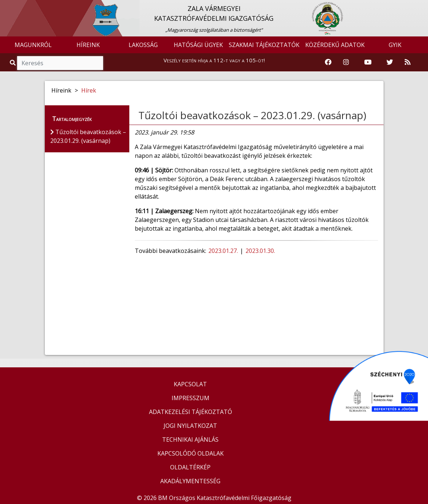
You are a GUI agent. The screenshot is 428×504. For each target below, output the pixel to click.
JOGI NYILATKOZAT (190, 426)
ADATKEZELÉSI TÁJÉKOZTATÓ (191, 412)
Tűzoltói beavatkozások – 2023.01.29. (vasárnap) (252, 115)
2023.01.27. (224, 251)
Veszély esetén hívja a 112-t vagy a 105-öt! (214, 60)
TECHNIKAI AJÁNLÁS (190, 439)
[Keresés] (60, 63)
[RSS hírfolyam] (408, 62)
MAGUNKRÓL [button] (33, 45)
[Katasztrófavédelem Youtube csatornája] (368, 62)
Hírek (89, 90)
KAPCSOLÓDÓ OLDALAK (191, 453)
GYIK (395, 45)
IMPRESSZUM (191, 398)
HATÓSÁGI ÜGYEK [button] (198, 45)
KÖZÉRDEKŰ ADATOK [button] (335, 45)
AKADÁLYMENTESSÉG (190, 481)
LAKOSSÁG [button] (143, 45)
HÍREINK (88, 45)
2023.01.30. (261, 251)
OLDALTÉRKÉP (190, 467)
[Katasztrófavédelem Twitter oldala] (390, 62)
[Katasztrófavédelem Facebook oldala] (328, 62)
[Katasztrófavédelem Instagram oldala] (346, 62)
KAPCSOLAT (190, 384)
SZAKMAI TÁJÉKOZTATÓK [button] (264, 45)
